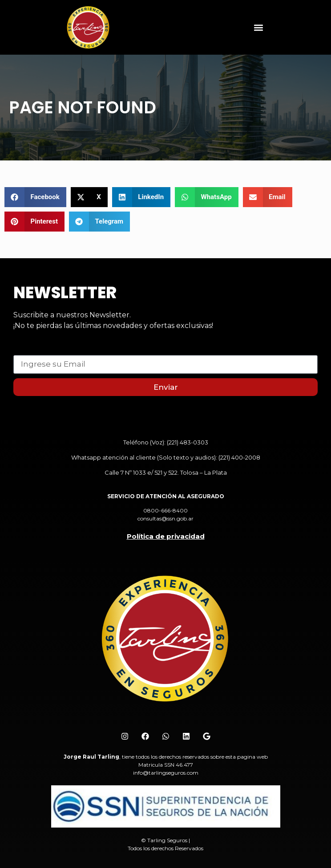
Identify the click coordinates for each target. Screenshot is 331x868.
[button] (258, 27)
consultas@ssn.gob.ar (165, 518)
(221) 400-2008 (239, 457)
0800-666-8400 (165, 510)
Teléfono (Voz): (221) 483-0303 (166, 442)
